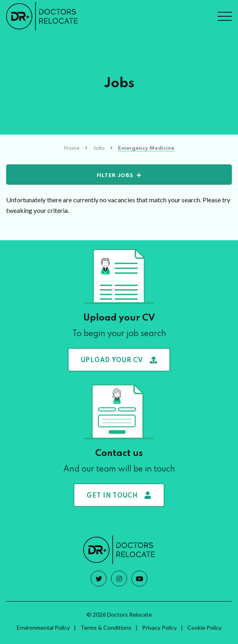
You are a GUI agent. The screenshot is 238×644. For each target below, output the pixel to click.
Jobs (99, 148)
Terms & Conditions (106, 627)
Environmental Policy (43, 627)
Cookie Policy (205, 627)
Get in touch (119, 495)
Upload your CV (119, 360)
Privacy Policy (159, 627)
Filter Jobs (115, 176)
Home (72, 148)
